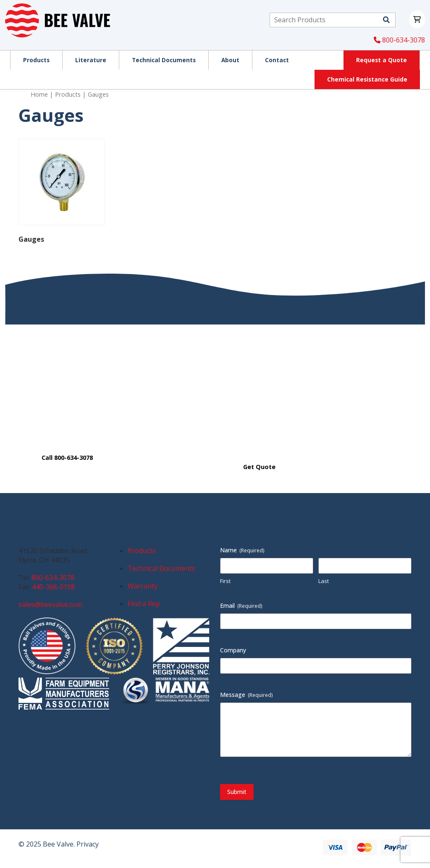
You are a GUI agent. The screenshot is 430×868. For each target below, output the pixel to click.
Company (233, 650)
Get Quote (259, 467)
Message (246, 695)
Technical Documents (161, 568)
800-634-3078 (399, 40)
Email (241, 605)
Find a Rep (144, 604)
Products (68, 94)
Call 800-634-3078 (67, 458)
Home (39, 94)
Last (324, 581)
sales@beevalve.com (50, 604)
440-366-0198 (53, 587)
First (225, 581)
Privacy (88, 844)
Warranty (143, 586)
